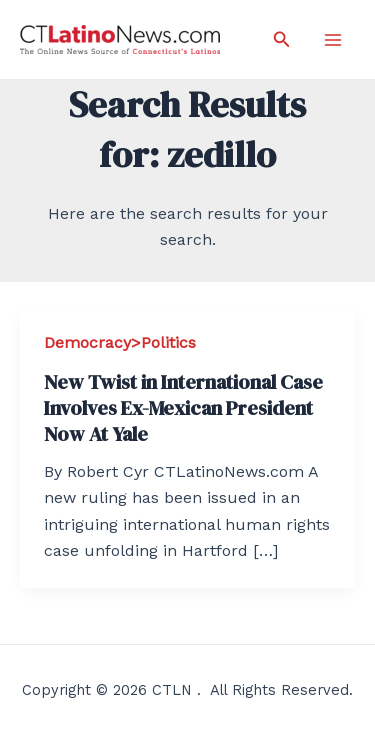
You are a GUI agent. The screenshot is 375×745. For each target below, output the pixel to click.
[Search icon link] (282, 39)
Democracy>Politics (120, 342)
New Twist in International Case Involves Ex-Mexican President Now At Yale (183, 408)
